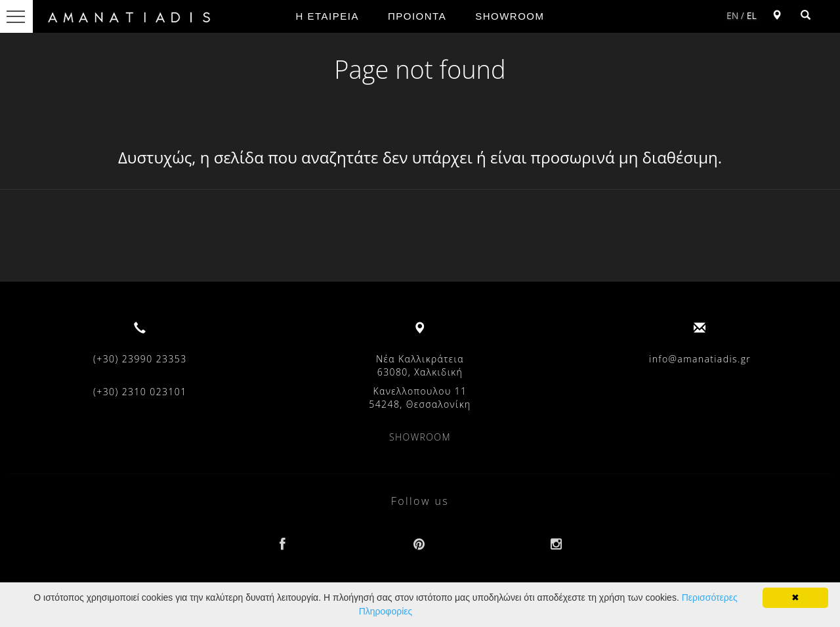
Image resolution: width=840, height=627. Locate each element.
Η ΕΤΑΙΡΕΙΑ (327, 16)
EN (732, 15)
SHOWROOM (510, 16)
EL (752, 15)
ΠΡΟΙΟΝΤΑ (417, 16)
